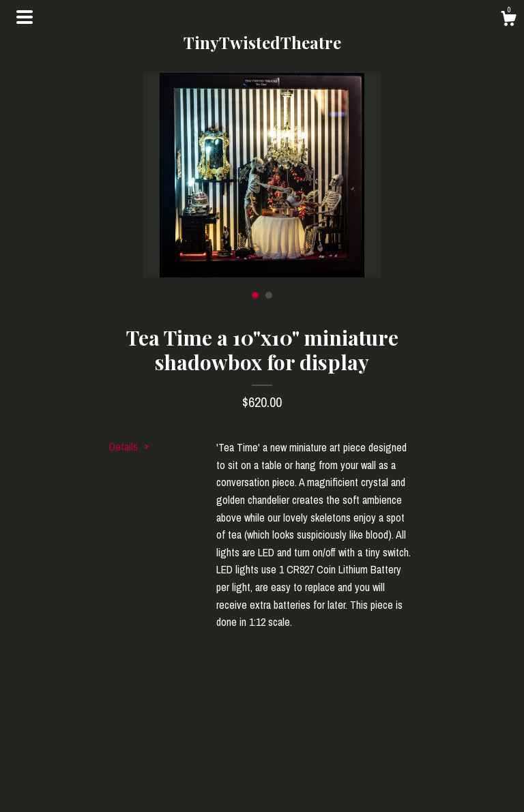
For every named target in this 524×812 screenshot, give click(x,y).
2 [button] (269, 295)
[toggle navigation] (25, 17)
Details (129, 447)
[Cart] (508, 20)
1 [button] (255, 295)
